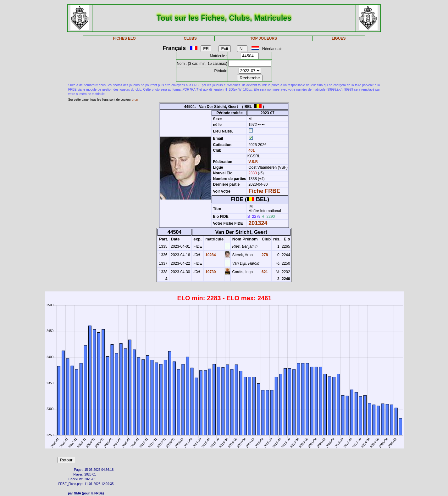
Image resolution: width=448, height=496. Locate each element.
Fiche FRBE (264, 191)
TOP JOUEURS (263, 38)
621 (264, 272)
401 (251, 150)
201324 (258, 223)
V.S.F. (253, 162)
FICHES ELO (124, 38)
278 (264, 255)
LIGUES (339, 38)
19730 (210, 272)
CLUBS (190, 38)
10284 (210, 255)
